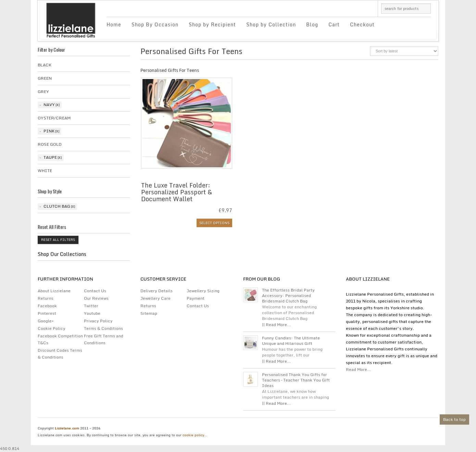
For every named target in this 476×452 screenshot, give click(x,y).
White (45, 171)
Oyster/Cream (54, 118)
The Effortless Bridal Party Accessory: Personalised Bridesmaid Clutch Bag (288, 296)
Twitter (91, 306)
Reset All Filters (58, 240)
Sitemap (149, 313)
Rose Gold (50, 144)
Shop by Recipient (212, 24)
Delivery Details (156, 291)
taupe (50, 157)
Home (114, 24)
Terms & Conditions (103, 328)
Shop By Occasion (155, 24)
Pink (49, 131)
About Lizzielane (54, 291)
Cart (334, 24)
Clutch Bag (57, 206)
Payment (196, 298)
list (360, 53)
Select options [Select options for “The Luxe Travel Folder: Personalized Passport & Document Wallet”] (214, 223)
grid (348, 53)
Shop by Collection (271, 24)
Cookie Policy (52, 328)
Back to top (454, 419)
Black (45, 65)
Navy (49, 105)
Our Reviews (96, 298)
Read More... (359, 369)
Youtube (92, 313)
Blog (312, 24)
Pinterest (47, 313)
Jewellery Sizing (203, 291)
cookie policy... (195, 435)
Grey (43, 92)
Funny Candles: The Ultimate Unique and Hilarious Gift (291, 341)
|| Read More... (277, 325)
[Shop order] (404, 51)
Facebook (47, 306)
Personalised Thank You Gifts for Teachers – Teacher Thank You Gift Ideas (296, 380)
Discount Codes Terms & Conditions (60, 354)
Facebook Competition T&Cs (60, 339)
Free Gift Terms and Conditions (104, 339)
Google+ (46, 321)
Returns (46, 298)
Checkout (362, 24)
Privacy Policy (98, 321)
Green (45, 78)
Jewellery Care (155, 298)
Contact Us (95, 291)
